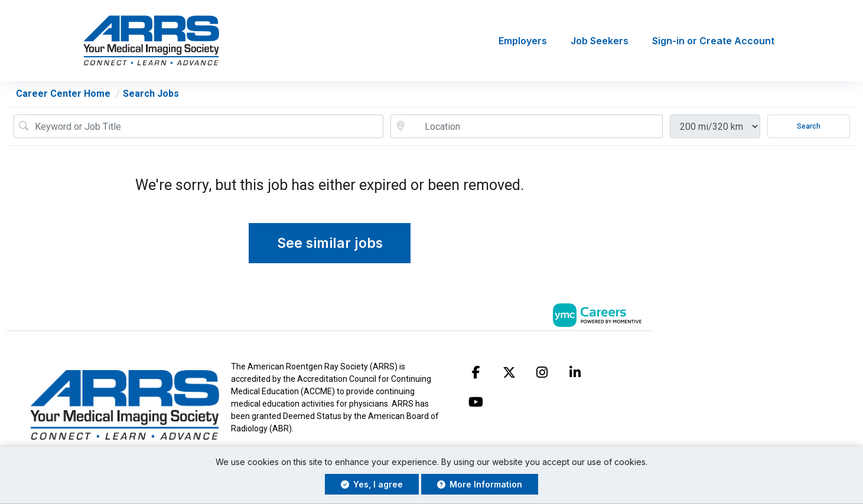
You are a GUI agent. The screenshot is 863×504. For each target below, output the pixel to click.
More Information (480, 484)
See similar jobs (330, 243)
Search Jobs (151, 94)
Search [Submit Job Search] (809, 126)
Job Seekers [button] (600, 41)
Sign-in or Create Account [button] (713, 41)
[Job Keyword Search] (207, 126)
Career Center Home (63, 94)
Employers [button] (523, 41)
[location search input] (535, 126)
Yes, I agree (372, 484)
